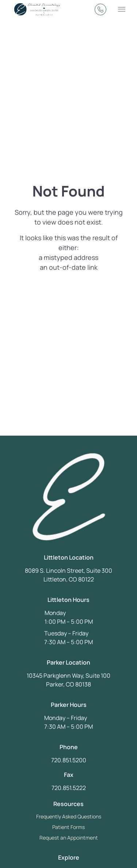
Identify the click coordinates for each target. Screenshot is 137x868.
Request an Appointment (69, 838)
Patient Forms (68, 827)
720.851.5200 (69, 760)
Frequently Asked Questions (69, 816)
